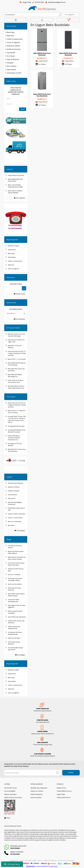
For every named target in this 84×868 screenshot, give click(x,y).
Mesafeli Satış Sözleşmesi (39, 788)
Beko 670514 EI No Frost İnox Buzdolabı (42, 95)
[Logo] (42, 8)
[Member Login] (42, 20)
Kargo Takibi (61, 794)
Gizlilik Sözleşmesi (36, 794)
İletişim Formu (62, 788)
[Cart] (68, 20)
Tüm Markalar (20, 319)
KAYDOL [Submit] (71, 773)
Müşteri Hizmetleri (10, 794)
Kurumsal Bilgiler (10, 791)
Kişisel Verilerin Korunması (13, 797)
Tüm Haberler (20, 198)
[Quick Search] (13, 288)
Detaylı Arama (20, 294)
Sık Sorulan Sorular (11, 788)
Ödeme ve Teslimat (37, 791)
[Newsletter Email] (33, 773)
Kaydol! (23, 109)
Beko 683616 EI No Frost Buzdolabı (42, 54)
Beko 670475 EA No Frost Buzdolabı (68, 54)
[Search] (34, 15)
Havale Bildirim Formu (64, 791)
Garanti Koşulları (36, 797)
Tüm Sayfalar (20, 531)
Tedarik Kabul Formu (64, 797)
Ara (24, 288)
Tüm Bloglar (20, 655)
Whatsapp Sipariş (12, 864)
